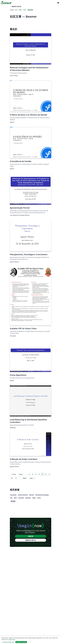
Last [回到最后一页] (32, 478)
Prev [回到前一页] (20, 474)
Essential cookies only (8, 642)
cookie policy (12, 639)
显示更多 (13, 501)
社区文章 (30, 10)
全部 (16, 10)
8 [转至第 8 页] (46, 474)
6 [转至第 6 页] (39, 474)
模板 (20, 10)
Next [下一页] (25, 478)
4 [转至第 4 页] (32, 474)
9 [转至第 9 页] (49, 474)
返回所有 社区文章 (16, 6)
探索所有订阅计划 (31, 540)
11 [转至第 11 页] (16, 478)
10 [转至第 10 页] (12, 478)
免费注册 (31, 536)
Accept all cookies (21, 642)
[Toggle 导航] (58, 3)
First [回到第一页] (14, 474)
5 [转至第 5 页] (36, 474)
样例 (25, 10)
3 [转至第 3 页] (29, 474)
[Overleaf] (6, 3)
